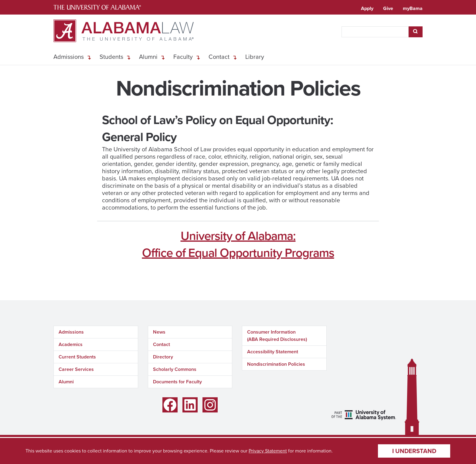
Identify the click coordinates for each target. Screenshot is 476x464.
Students (111, 57)
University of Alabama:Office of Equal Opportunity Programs (238, 244)
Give (388, 8)
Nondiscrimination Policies (276, 364)
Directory (163, 357)
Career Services (76, 369)
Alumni (148, 57)
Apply (367, 8)
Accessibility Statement (273, 352)
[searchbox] (375, 32)
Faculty (183, 57)
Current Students (77, 357)
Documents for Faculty (177, 382)
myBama (413, 8)
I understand (414, 451)
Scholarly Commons (175, 369)
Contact (219, 57)
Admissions (69, 57)
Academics (71, 344)
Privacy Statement (268, 451)
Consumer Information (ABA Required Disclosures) (277, 336)
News (159, 332)
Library (255, 57)
